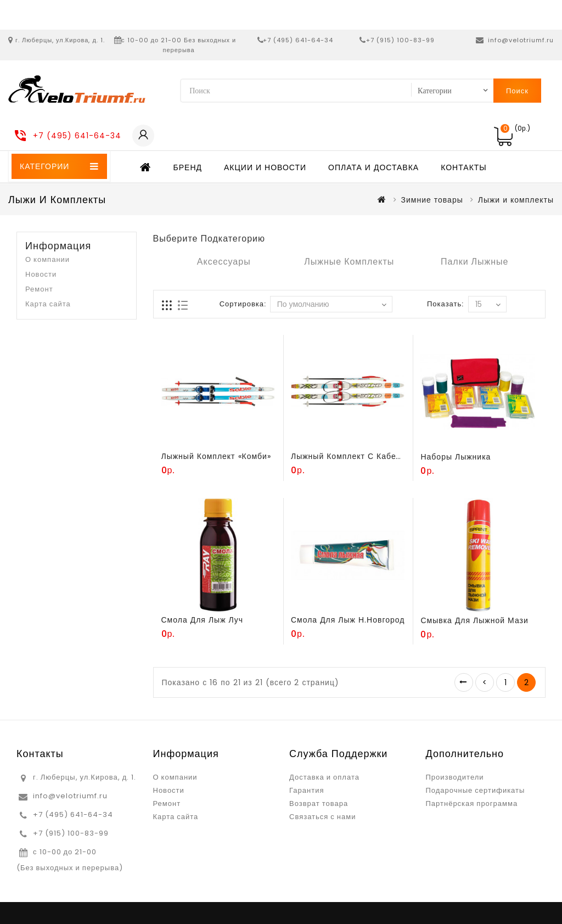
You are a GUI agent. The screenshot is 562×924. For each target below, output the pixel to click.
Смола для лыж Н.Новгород (348, 620)
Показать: (445, 304)
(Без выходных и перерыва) (70, 868)
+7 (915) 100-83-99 (400, 40)
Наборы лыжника (456, 457)
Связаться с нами (322, 817)
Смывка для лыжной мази (474, 620)
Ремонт (39, 289)
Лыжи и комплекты (516, 200)
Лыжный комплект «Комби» (216, 456)
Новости (41, 274)
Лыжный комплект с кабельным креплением (383, 456)
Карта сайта (48, 304)
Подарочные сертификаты (476, 790)
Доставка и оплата (324, 777)
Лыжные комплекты (349, 262)
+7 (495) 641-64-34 (298, 40)
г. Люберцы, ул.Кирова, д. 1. (60, 40)
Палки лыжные (475, 262)
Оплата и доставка (373, 167)
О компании (47, 259)
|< (464, 682)
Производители (455, 777)
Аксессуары (224, 262)
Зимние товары (432, 200)
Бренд (188, 167)
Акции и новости (265, 167)
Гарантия (307, 790)
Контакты (464, 167)
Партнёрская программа (472, 803)
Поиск (517, 91)
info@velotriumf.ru (521, 40)
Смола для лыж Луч (203, 620)
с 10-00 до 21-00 (65, 852)
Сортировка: (243, 304)
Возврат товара (319, 803)
